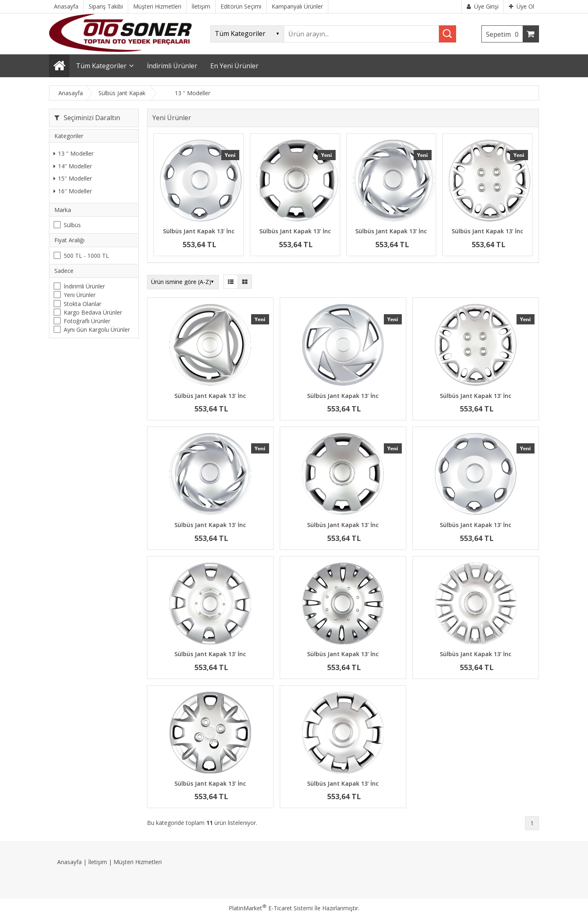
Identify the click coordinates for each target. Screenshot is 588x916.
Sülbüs (72, 225)
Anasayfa (69, 862)
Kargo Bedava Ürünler (93, 312)
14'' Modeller (73, 166)
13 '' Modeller (73, 153)
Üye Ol (521, 6)
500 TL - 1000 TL (86, 256)
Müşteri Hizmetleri (138, 862)
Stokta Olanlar (82, 304)
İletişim (98, 862)
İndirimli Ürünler (84, 286)
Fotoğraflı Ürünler (87, 321)
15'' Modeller (73, 178)
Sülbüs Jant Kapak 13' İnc (199, 231)
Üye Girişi (483, 6)
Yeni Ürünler (80, 295)
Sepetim (504, 34)
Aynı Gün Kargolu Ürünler (97, 330)
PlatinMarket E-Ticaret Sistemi (271, 908)
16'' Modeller (73, 191)
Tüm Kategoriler (101, 66)
